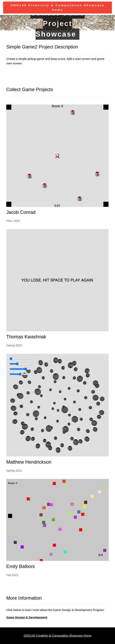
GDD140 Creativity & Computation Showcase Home (57, 635)
